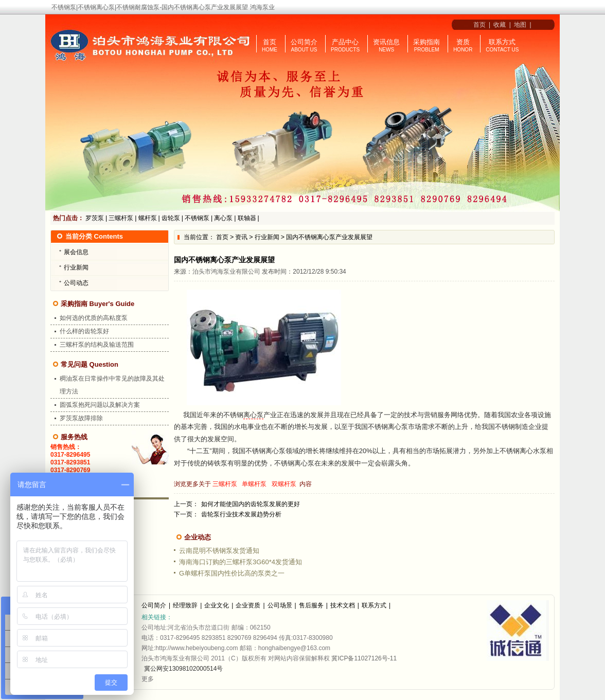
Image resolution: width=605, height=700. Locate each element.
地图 (520, 25)
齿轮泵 (171, 218)
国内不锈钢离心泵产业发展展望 (329, 237)
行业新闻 (267, 237)
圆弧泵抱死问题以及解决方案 (100, 405)
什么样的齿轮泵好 (84, 331)
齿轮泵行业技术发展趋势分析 (241, 514)
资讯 (241, 237)
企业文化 (217, 605)
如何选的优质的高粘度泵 (94, 318)
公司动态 (76, 283)
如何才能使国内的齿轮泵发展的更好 (251, 504)
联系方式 (502, 42)
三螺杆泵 (121, 218)
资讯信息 (386, 42)
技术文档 (343, 605)
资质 (463, 42)
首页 (478, 25)
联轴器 (247, 218)
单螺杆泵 (254, 484)
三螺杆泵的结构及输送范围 (97, 345)
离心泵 (223, 218)
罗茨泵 (95, 218)
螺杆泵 (148, 218)
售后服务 (311, 605)
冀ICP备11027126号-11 (364, 658)
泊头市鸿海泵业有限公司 (226, 272)
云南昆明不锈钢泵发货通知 (219, 551)
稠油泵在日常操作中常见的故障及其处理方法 (112, 385)
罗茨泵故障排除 (81, 418)
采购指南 (426, 42)
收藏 (500, 25)
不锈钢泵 (197, 218)
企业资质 (248, 605)
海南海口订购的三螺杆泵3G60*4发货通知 (241, 562)
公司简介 (304, 42)
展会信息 (76, 252)
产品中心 (345, 42)
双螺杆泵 (284, 484)
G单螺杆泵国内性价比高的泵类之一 (232, 573)
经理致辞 (185, 605)
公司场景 (280, 605)
